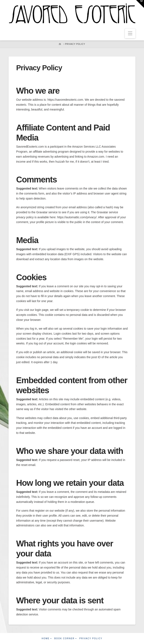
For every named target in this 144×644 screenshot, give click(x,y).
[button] (130, 33)
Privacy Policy (91, 638)
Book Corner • (66, 638)
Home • (47, 638)
